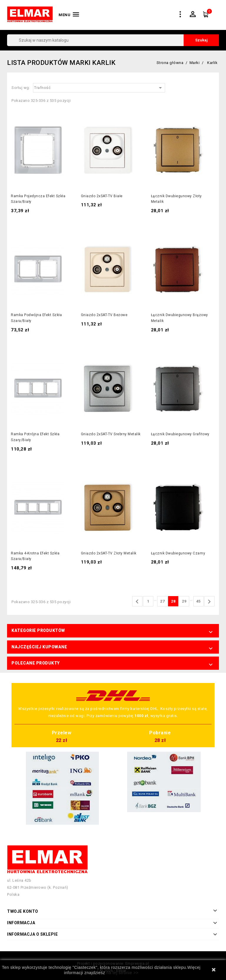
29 (184, 601)
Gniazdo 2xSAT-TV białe (102, 196)
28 (173, 601)
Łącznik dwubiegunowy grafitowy (180, 434)
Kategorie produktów (38, 630)
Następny (209, 602)
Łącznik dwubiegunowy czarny (178, 553)
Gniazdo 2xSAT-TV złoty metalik (109, 553)
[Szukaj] (113, 40)
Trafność (99, 88)
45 (198, 601)
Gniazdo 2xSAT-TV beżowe (104, 315)
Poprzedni (137, 602)
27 (162, 601)
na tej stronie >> (123, 973)
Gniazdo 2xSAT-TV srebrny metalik (111, 434)
